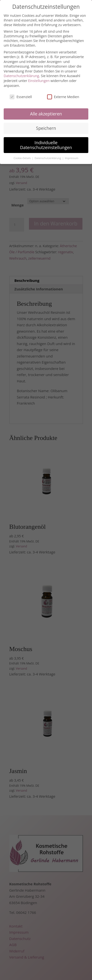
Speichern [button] (46, 128)
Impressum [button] (72, 158)
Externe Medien (63, 97)
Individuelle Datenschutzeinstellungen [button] (46, 145)
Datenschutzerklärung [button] (48, 158)
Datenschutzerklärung (21, 76)
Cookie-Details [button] (22, 158)
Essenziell (21, 97)
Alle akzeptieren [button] (46, 114)
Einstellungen (39, 81)
